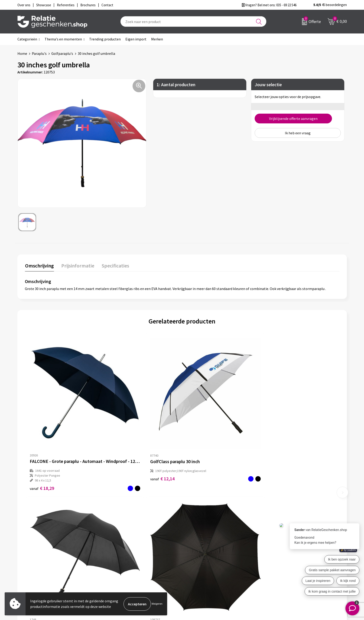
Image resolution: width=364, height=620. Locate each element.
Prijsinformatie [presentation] (77, 265)
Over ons (113, 534)
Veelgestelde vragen (122, 549)
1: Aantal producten (176, 84)
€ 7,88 (198, 441)
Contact (194, 534)
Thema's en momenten (63, 39)
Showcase (196, 541)
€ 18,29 (42, 446)
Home (22, 53)
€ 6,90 (277, 441)
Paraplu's (39, 53)
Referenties (197, 556)
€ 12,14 (120, 436)
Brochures (196, 549)
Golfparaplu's (62, 53)
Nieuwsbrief (116, 541)
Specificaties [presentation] (114, 265)
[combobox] (193, 21)
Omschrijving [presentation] (39, 265)
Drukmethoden (118, 556)
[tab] (39, 266)
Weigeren (157, 604)
